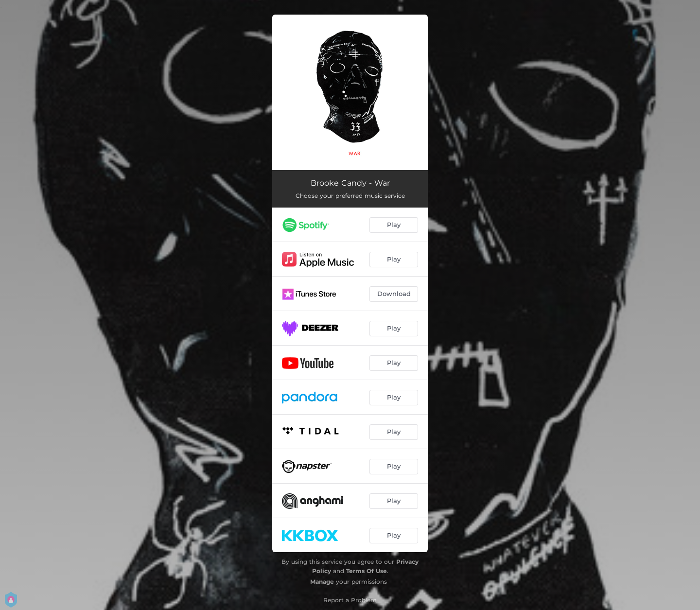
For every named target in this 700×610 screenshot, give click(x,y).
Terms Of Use (367, 571)
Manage (322, 582)
